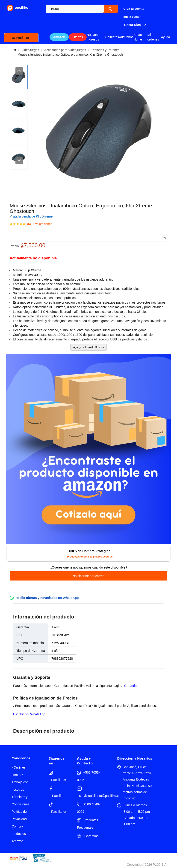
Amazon (59, 37)
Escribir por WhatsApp (29, 714)
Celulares (112, 37)
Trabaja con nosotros (20, 786)
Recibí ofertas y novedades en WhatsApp (47, 598)
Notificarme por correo (89, 576)
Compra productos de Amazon (21, 834)
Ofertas (78, 37)
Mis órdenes (153, 37)
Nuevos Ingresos (93, 37)
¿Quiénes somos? (19, 771)
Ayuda (165, 37)
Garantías (131, 686)
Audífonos (126, 37)
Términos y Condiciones (20, 801)
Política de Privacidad (19, 815)
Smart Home (138, 37)
